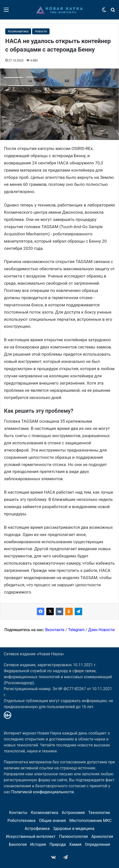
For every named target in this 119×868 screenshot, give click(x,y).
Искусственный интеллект (31, 836)
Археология (102, 836)
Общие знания (52, 821)
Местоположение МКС (90, 821)
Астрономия (73, 813)
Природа (58, 844)
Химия (75, 844)
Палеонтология (73, 836)
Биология (18, 844)
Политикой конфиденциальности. (43, 792)
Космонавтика (18, 31)
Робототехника (22, 821)
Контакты (18, 813)
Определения (97, 844)
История (38, 844)
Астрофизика (37, 829)
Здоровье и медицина (74, 829)
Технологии (99, 813)
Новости (41, 31)
